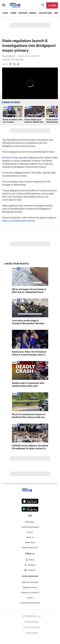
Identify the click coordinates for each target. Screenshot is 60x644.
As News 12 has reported (15, 158)
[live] (52, 5)
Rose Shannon (9, 56)
